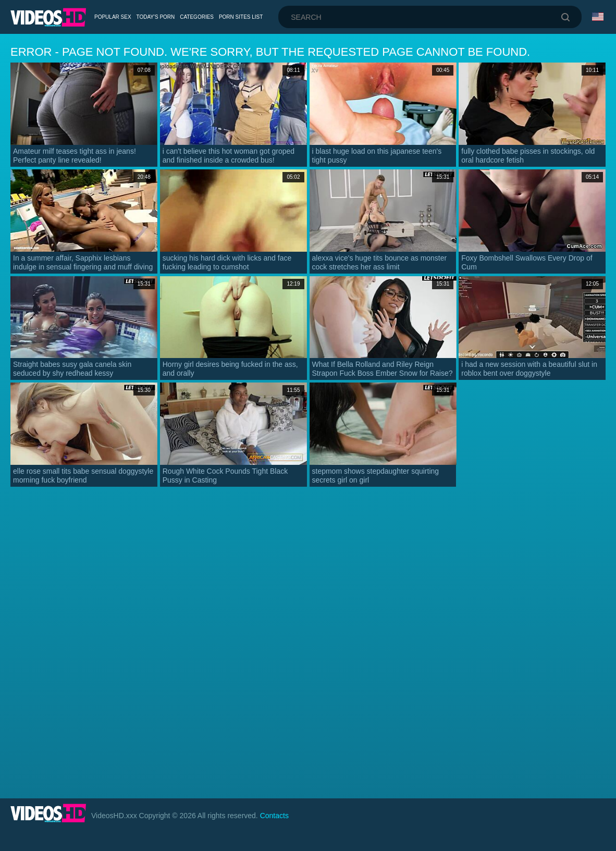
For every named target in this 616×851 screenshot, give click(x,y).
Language (598, 17)
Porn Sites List (241, 17)
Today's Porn (156, 17)
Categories (197, 17)
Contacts (274, 816)
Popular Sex (113, 17)
